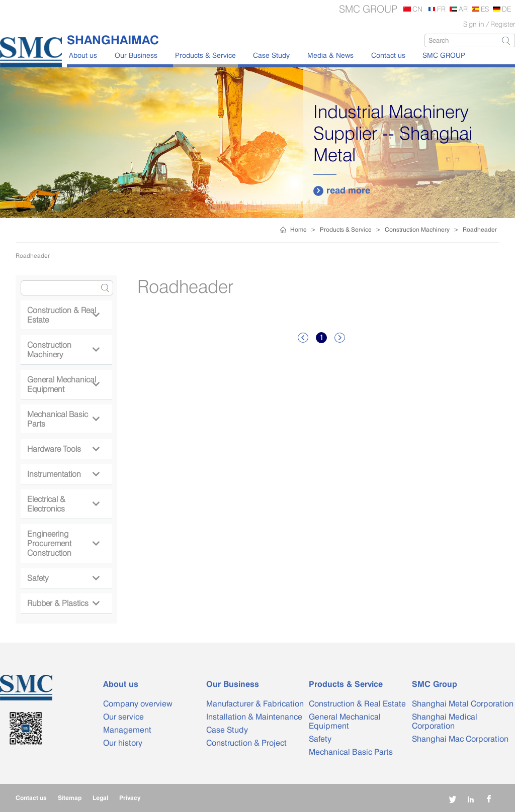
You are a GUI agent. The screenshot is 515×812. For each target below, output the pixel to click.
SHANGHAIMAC (113, 40)
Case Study (271, 55)
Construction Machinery (417, 229)
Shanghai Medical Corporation (445, 721)
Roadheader (480, 229)
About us (83, 55)
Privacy (130, 798)
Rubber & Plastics (63, 603)
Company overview (138, 704)
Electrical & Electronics (63, 504)
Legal (100, 798)
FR (441, 9)
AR (463, 9)
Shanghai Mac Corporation (460, 739)
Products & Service (205, 55)
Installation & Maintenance (254, 717)
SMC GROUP (444, 55)
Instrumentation (63, 474)
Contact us (388, 55)
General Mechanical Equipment (63, 384)
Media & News (330, 55)
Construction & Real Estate (63, 315)
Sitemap (70, 798)
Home (298, 229)
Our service (123, 717)
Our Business (136, 55)
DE (506, 9)
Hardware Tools (63, 449)
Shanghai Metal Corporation (463, 704)
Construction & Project (246, 743)
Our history (123, 743)
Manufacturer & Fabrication (255, 704)
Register (503, 24)
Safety (63, 578)
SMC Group (435, 684)
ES (485, 9)
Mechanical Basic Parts (63, 419)
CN (417, 9)
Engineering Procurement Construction (63, 543)
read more (342, 190)
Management (127, 730)
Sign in (474, 24)
